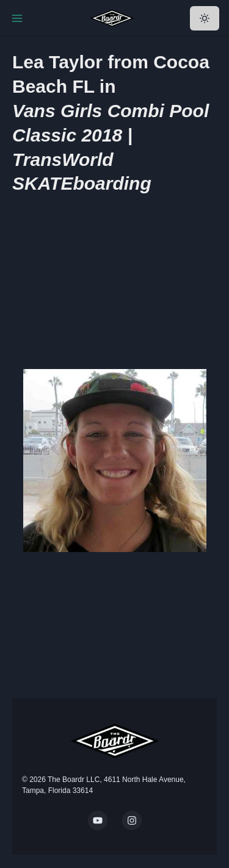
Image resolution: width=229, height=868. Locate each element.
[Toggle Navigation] (17, 18)
